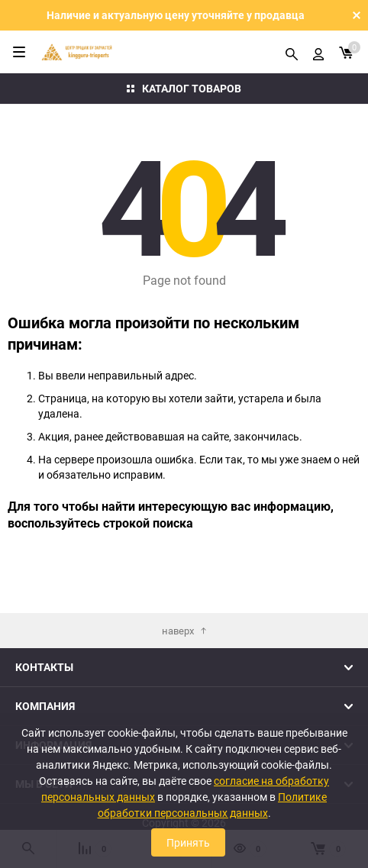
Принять (188, 842)
